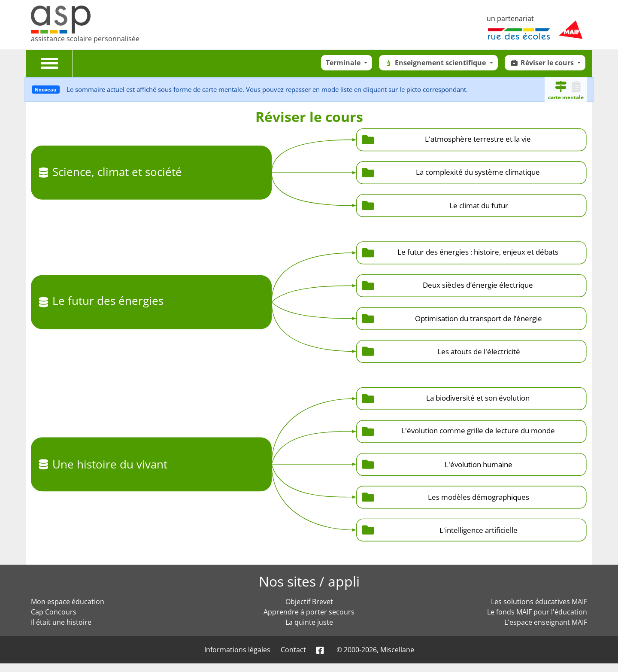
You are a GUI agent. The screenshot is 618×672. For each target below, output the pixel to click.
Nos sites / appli (309, 581)
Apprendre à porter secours (309, 612)
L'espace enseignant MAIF (546, 622)
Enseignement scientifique (436, 63)
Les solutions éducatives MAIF (539, 602)
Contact (293, 650)
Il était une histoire (61, 622)
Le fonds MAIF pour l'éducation (537, 612)
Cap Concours (54, 612)
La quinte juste (309, 622)
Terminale (344, 63)
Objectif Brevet (309, 602)
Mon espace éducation (68, 602)
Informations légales (237, 650)
